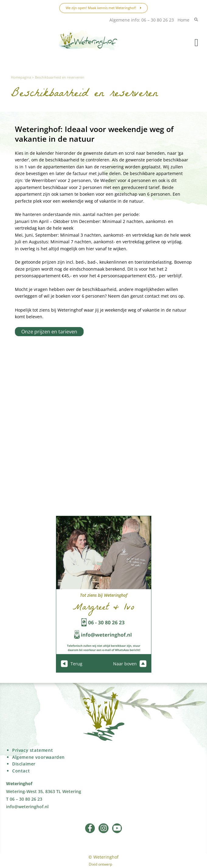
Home (183, 20)
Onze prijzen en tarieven (49, 331)
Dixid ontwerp (100, 864)
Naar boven (130, 664)
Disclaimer (24, 764)
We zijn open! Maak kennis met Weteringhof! (103, 8)
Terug (72, 664)
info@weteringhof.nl (27, 807)
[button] (197, 43)
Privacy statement (33, 750)
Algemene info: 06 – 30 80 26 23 (142, 20)
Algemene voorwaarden (38, 757)
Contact (21, 771)
